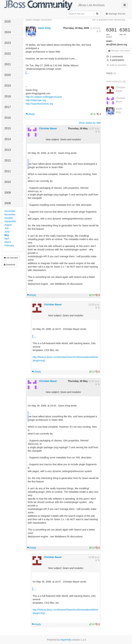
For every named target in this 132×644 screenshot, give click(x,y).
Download (9, 265)
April (7, 239)
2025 (8, 22)
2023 (8, 43)
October (9, 218)
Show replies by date (90, 123)
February (9, 245)
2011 (8, 171)
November (10, 214)
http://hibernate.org (36, 100)
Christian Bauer (48, 128)
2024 (8, 32)
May (7, 235)
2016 (8, 118)
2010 (8, 182)
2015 (8, 128)
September (10, 221)
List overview (11, 258)
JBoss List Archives (54, 5)
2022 (8, 54)
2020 (8, 75)
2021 (8, 64)
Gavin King (44, 28)
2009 (8, 193)
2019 (8, 86)
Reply (30, 114)
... (28, 73)
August (8, 225)
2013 (8, 150)
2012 (8, 160)
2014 (8, 139)
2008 (8, 203)
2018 (8, 96)
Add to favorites (116, 65)
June (7, 232)
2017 (8, 107)
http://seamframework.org (39, 104)
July (7, 228)
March (8, 242)
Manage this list (115, 14)
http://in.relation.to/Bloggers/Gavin (44, 97)
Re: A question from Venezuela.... (110, 20)
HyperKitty (66, 640)
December (10, 211)
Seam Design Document (39, 20)
